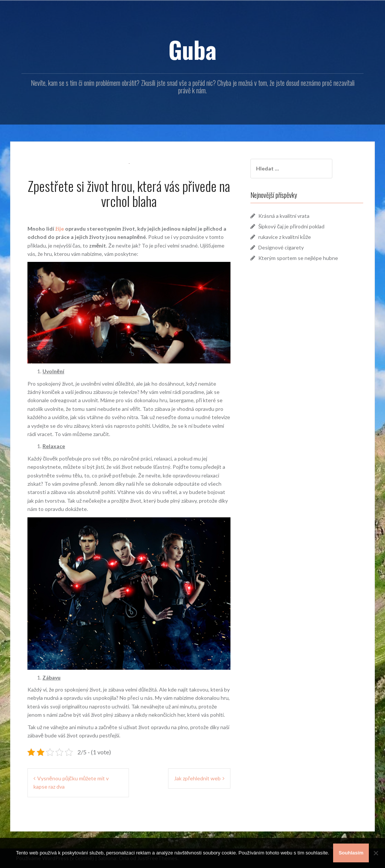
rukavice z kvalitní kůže (285, 237)
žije (59, 229)
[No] (376, 853)
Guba (192, 49)
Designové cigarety (281, 247)
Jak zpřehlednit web (197, 778)
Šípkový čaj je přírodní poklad (291, 226)
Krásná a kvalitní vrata (284, 216)
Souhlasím (351, 853)
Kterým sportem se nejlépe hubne (298, 258)
